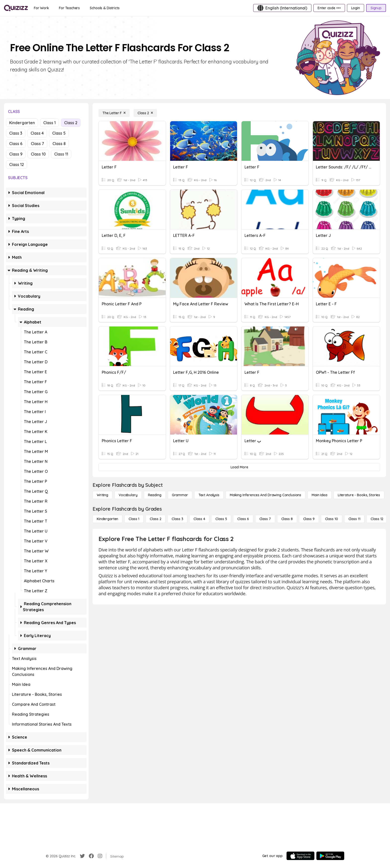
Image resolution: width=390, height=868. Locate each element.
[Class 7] (265, 519)
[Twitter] (82, 856)
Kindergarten (22, 123)
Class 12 (17, 164)
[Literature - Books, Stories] (359, 495)
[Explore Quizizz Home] (16, 8)
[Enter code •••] (329, 8)
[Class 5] (221, 519)
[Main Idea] (319, 495)
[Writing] (102, 495)
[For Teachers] (69, 8)
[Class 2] (145, 113)
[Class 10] (332, 519)
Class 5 (59, 133)
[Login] (356, 8)
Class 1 (49, 123)
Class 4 (37, 133)
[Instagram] (100, 856)
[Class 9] (309, 519)
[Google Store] (330, 856)
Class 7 (37, 144)
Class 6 (16, 144)
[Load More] (239, 467)
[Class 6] (243, 519)
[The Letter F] (114, 113)
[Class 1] (134, 519)
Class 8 (59, 144)
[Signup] (376, 8)
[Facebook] (91, 856)
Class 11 (61, 154)
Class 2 (71, 123)
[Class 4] (199, 519)
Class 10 (38, 154)
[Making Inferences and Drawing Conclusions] (266, 495)
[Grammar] (180, 495)
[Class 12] (377, 519)
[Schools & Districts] (105, 8)
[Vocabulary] (128, 495)
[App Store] (300, 856)
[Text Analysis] (209, 495)
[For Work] (41, 8)
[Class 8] (287, 519)
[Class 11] (354, 519)
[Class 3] (177, 519)
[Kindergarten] (107, 519)
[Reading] (155, 495)
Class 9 (16, 154)
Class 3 (16, 133)
